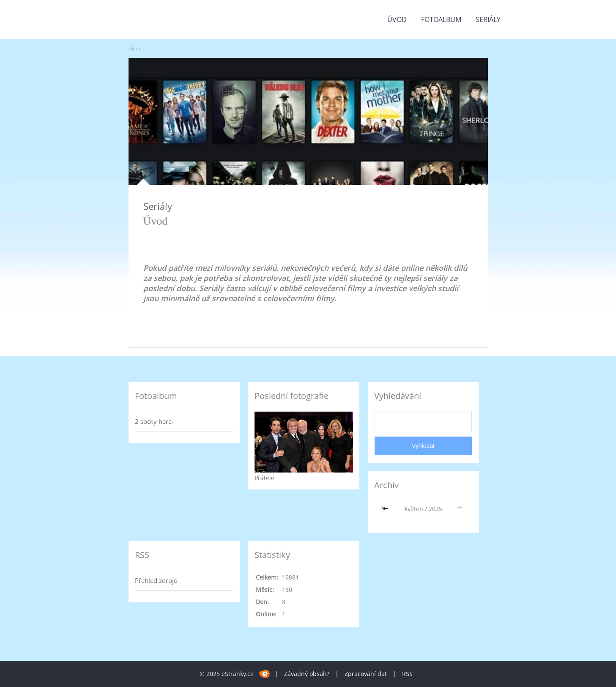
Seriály (488, 19)
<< (386, 509)
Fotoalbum (441, 19)
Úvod (397, 19)
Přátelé (264, 478)
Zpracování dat (366, 674)
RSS (407, 674)
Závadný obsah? (307, 674)
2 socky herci (154, 421)
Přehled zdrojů (156, 580)
